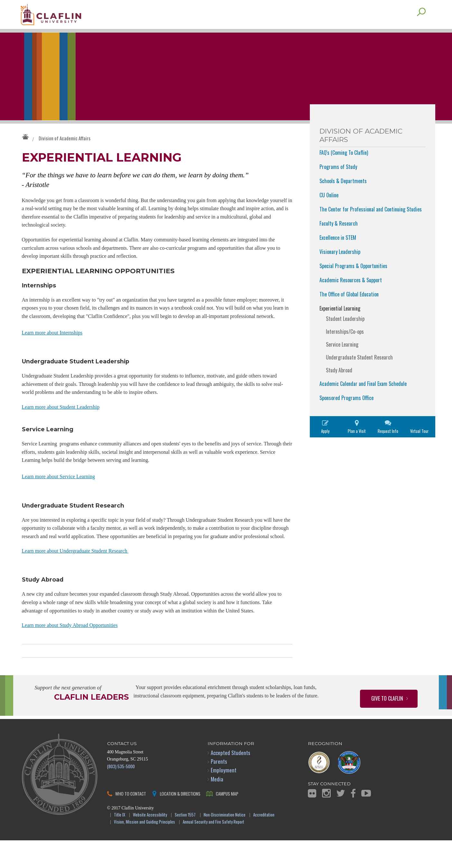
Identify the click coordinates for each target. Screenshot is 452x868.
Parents (219, 789)
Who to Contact (131, 821)
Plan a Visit (357, 444)
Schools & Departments (343, 194)
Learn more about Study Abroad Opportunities (70, 653)
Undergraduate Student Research (359, 370)
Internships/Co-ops (345, 344)
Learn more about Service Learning (58, 501)
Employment (224, 798)
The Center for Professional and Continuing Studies (371, 222)
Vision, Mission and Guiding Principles (144, 850)
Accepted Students (231, 780)
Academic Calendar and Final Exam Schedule (363, 397)
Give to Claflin (387, 726)
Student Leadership (345, 331)
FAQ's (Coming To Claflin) (344, 165)
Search (421, 25)
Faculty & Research (339, 236)
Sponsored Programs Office (346, 411)
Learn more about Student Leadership (61, 430)
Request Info (388, 444)
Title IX (120, 843)
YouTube (366, 821)
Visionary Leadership (340, 265)
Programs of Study (338, 180)
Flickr (312, 821)
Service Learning (342, 357)
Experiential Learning (340, 321)
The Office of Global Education (349, 307)
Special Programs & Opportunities (353, 279)
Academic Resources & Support (351, 293)
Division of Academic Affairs (65, 151)
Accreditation (264, 843)
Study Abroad (339, 383)
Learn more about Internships (52, 354)
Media (217, 807)
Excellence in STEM (338, 250)
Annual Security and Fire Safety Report (213, 850)
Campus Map (227, 821)
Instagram (326, 821)
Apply (325, 444)
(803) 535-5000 (121, 794)
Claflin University (67, 18)
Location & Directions (180, 821)
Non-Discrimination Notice (225, 843)
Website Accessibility (150, 843)
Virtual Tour (419, 444)
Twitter (341, 821)
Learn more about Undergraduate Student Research (75, 577)
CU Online (329, 208)
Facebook (353, 821)
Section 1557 (185, 843)
